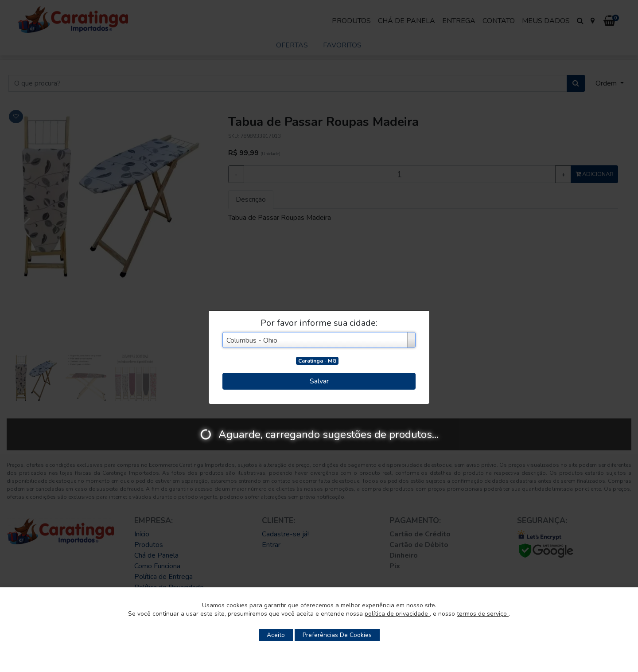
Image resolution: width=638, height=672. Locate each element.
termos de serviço (483, 614)
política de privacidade (397, 614)
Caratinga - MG (317, 361)
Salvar (319, 381)
